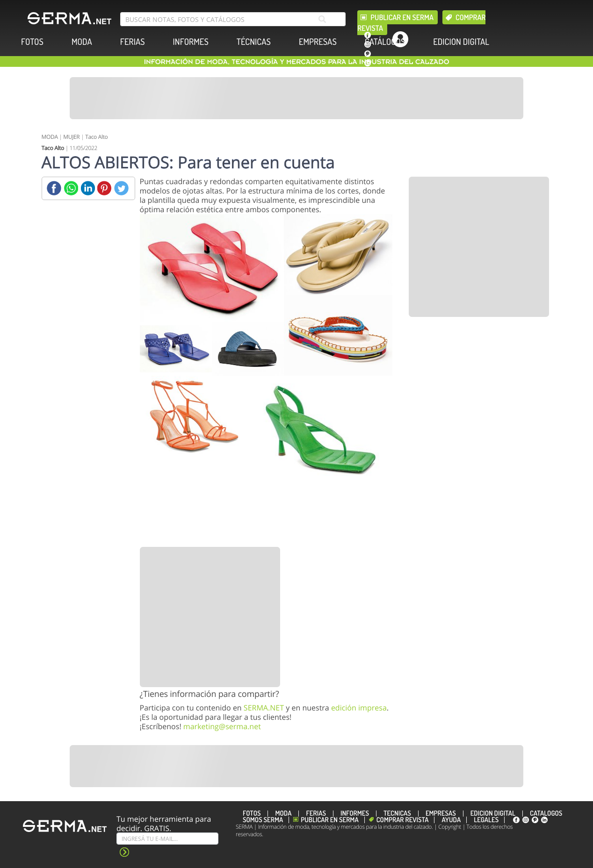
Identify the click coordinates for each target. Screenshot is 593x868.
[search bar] (233, 19)
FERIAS (133, 42)
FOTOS (32, 42)
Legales (486, 820)
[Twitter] (121, 188)
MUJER (71, 137)
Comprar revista (403, 820)
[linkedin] (368, 63)
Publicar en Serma (402, 17)
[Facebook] (54, 188)
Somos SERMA (263, 820)
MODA (82, 42)
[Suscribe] (167, 839)
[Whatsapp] (71, 188)
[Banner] (296, 98)
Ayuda (451, 820)
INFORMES (191, 42)
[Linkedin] (88, 188)
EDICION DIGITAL (461, 42)
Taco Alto (96, 137)
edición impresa (359, 708)
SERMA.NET (264, 708)
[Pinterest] (105, 188)
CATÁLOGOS (385, 42)
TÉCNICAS (254, 42)
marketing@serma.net (222, 726)
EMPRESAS (318, 42)
